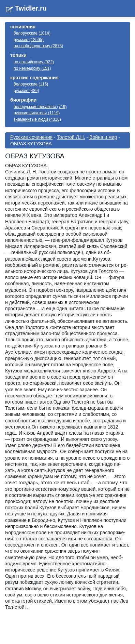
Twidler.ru (31, 8)
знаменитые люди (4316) (37, 119)
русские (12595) (29, 40)
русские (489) (26, 91)
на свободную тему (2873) (38, 46)
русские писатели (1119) (37, 113)
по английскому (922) (34, 62)
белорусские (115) (31, 84)
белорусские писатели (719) (40, 107)
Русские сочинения (31, 137)
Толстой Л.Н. (71, 137)
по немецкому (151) (32, 68)
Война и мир (103, 137)
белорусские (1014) (32, 33)
